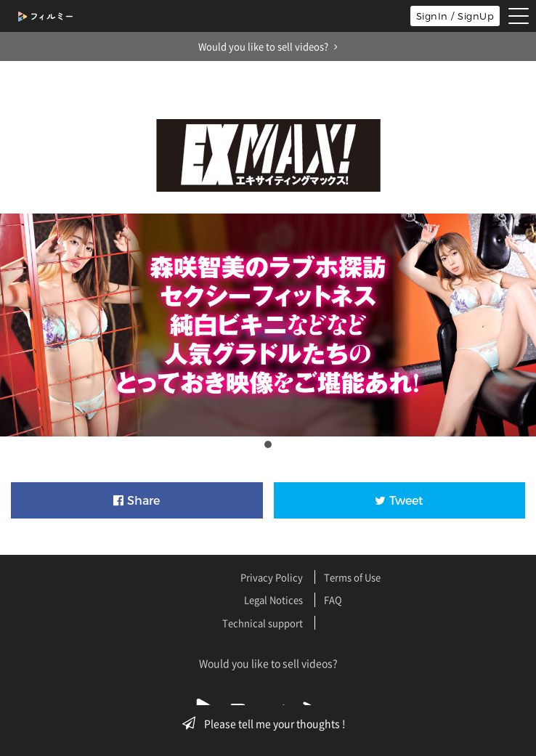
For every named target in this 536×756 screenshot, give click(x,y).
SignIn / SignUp (455, 16)
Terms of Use (352, 577)
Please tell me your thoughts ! (268, 723)
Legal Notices (273, 599)
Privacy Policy (272, 577)
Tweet (399, 501)
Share (137, 501)
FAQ (333, 599)
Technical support (263, 623)
